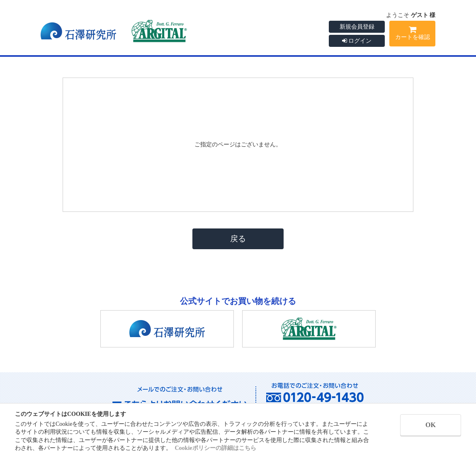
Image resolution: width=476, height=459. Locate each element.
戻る (238, 239)
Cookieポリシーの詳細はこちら (216, 448)
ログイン (357, 41)
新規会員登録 (357, 27)
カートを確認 (412, 34)
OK (431, 425)
